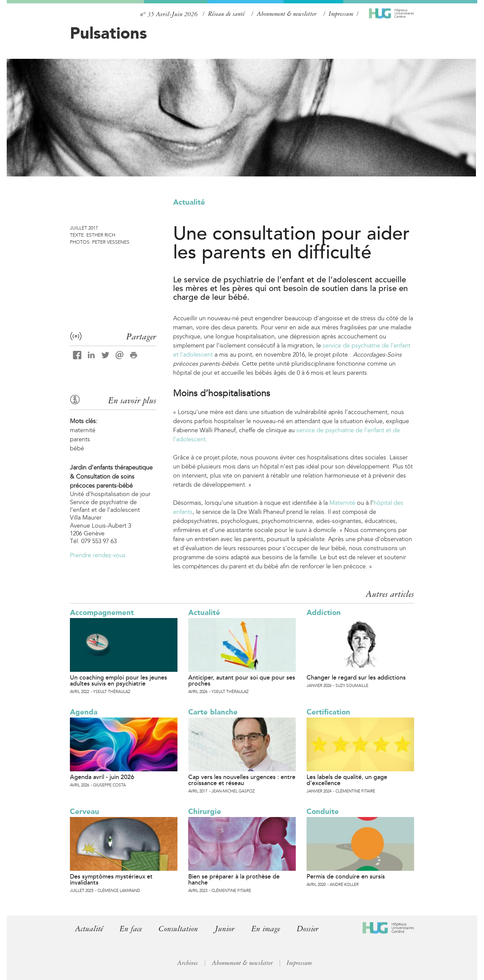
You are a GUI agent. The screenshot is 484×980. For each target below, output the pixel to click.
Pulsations (108, 33)
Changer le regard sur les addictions (356, 678)
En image (266, 929)
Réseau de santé (226, 14)
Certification (328, 712)
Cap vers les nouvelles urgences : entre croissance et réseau (242, 780)
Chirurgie (205, 811)
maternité (83, 430)
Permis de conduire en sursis (346, 876)
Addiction (324, 612)
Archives (188, 963)
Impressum (341, 14)
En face (131, 929)
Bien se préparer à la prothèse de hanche (234, 880)
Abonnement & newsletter (287, 14)
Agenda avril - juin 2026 (102, 777)
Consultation (178, 929)
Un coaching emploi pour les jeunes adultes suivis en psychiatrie (118, 681)
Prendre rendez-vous (98, 555)
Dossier (308, 929)
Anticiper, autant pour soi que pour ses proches (242, 681)
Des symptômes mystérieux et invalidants (111, 880)
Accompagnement (102, 612)
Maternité (342, 503)
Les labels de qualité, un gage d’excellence (347, 780)
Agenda (84, 712)
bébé (77, 448)
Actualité (189, 202)
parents (80, 439)
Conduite (323, 811)
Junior (225, 929)
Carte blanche (213, 712)
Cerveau (85, 811)
